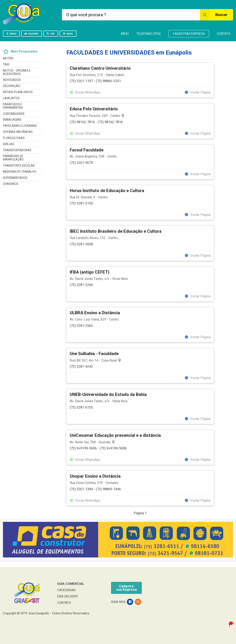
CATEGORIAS (66, 590)
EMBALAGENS (12, 120)
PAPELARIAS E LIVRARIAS (20, 126)
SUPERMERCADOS (15, 178)
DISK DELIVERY (68, 596)
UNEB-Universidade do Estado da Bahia (108, 394)
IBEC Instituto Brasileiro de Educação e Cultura (116, 231)
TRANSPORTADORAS (17, 150)
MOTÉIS (8, 58)
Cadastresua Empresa (126, 588)
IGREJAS (9, 144)
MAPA (68, 34)
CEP (51, 34)
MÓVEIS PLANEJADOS (18, 92)
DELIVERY (31, 34)
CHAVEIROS (11, 184)
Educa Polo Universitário (94, 109)
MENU (11, 34)
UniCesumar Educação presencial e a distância (115, 435)
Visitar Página (198, 92)
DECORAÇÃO (12, 86)
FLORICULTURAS (14, 138)
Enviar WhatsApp (85, 92)
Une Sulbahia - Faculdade (94, 354)
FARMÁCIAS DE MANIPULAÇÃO (13, 158)
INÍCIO (125, 34)
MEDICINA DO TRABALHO (20, 172)
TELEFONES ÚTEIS (149, 34)
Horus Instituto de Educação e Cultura (107, 191)
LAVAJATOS (11, 98)
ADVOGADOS (12, 80)
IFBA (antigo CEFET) (90, 272)
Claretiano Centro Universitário (100, 68)
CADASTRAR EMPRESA (189, 34)
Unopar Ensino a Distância (95, 476)
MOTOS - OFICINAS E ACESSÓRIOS (17, 72)
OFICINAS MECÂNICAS (18, 132)
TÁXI (6, 64)
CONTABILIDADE (14, 114)
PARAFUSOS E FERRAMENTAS (13, 106)
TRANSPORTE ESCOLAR (19, 166)
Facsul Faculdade (87, 150)
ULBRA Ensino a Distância (95, 313)
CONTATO (224, 34)
